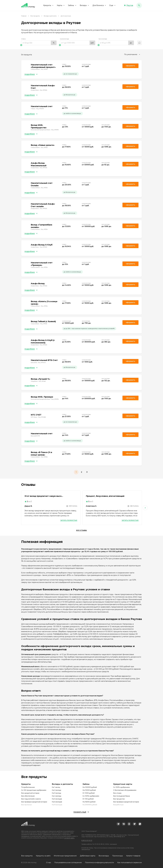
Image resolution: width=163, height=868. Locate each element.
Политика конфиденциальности (99, 863)
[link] (118, 824)
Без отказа (117, 793)
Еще (113, 5)
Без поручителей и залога (31, 799)
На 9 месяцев (57, 805)
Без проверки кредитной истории (34, 802)
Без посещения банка (122, 796)
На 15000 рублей (89, 802)
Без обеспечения (28, 796)
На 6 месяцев (57, 802)
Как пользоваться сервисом (130, 863)
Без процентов (119, 799)
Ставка (23, 39)
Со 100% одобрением (91, 796)
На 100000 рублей (90, 787)
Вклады (85, 5)
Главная (24, 16)
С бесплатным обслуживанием (125, 790)
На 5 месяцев (57, 799)
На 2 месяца (56, 790)
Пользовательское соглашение (68, 863)
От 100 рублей (88, 799)
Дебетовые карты (88, 856)
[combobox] (132, 54)
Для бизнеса (99, 5)
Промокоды (118, 856)
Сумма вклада (64, 39)
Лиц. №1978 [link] (55, 130)
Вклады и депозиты (50, 16)
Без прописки (26, 805)
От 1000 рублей (89, 793)
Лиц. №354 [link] (44, 69)
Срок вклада (103, 39)
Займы (72, 5)
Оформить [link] (130, 66)
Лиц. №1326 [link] (43, 90)
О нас (49, 863)
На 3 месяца (56, 793)
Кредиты (48, 5)
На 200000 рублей (90, 805)
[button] (129, 5)
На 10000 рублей (89, 790)
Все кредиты (27, 856)
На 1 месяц (56, 787)
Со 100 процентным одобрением (34, 790)
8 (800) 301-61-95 (87, 840)
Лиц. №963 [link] (44, 324)
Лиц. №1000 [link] (42, 362)
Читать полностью (69, 520)
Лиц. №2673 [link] (40, 109)
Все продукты (35, 16)
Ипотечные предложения (65, 856)
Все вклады (104, 856)
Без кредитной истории (30, 793)
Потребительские (28, 787)
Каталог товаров (133, 856)
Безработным (118, 805)
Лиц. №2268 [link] (42, 417)
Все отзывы (82, 530)
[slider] (39, 45)
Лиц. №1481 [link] (42, 381)
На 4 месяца (56, 796)
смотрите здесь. (69, 838)
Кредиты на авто (43, 856)
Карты (61, 5)
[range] (39, 43)
